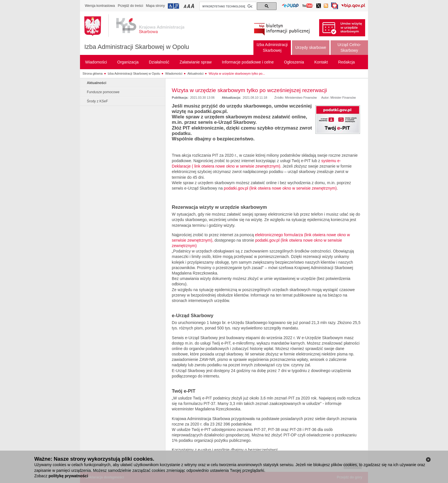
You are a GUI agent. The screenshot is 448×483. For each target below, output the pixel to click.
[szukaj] (227, 6)
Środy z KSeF (97, 101)
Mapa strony (155, 6)
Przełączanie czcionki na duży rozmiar (193, 6)
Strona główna (93, 73)
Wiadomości (174, 73)
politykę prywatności (68, 476)
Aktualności (195, 73)
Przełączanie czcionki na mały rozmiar (185, 6)
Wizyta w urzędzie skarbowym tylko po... (237, 73)
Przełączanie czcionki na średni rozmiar (189, 6)
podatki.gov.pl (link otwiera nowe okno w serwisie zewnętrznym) (280, 188)
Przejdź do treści (130, 6)
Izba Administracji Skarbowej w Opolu (137, 47)
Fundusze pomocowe (103, 92)
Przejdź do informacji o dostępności (173, 6)
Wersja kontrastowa (100, 6)
